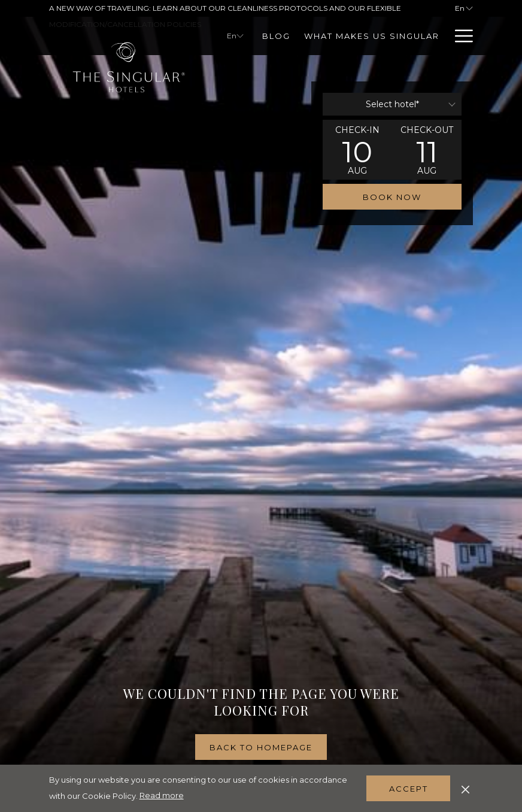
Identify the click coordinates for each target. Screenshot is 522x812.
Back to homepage (261, 747)
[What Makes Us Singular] (371, 36)
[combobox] (392, 104)
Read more (162, 795)
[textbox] (392, 104)
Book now (392, 197)
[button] (357, 150)
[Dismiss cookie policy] (465, 788)
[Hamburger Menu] (459, 36)
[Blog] (277, 36)
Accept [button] (409, 789)
